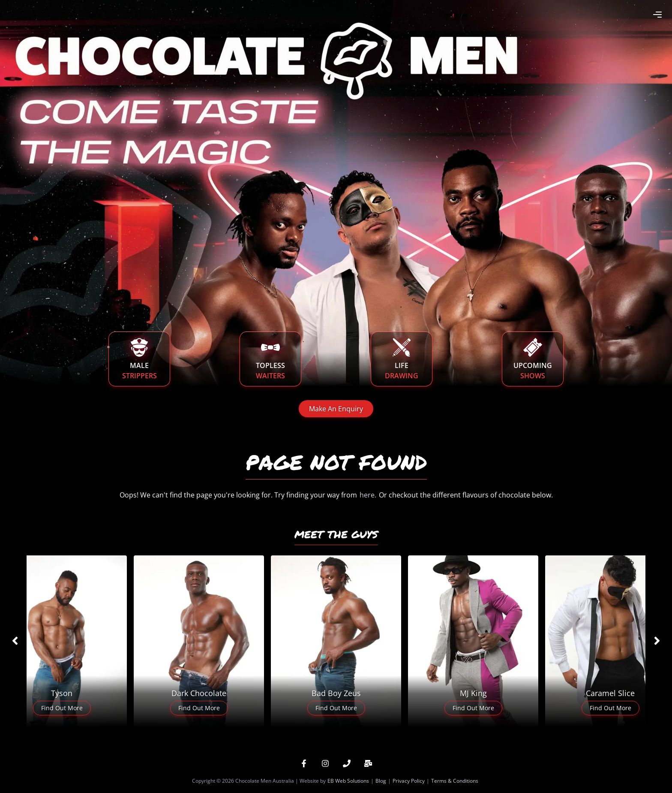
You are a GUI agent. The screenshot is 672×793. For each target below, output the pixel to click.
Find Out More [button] (62, 708)
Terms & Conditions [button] (455, 781)
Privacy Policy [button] (409, 781)
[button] (304, 763)
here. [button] (368, 495)
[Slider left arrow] (15, 641)
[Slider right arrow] (657, 641)
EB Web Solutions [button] (348, 781)
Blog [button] (381, 781)
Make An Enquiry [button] (336, 409)
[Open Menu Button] (657, 15)
